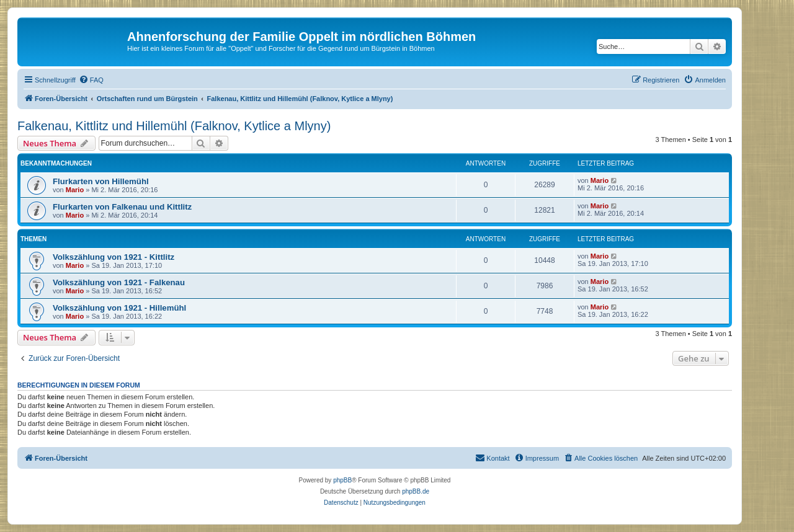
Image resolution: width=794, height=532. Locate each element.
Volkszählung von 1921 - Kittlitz (114, 257)
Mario (75, 190)
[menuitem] (91, 80)
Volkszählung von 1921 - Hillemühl (119, 308)
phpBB (342, 480)
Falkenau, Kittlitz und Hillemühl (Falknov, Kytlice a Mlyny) (174, 126)
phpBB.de (416, 491)
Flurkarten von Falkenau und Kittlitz (122, 207)
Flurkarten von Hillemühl (101, 181)
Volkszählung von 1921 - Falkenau (119, 282)
